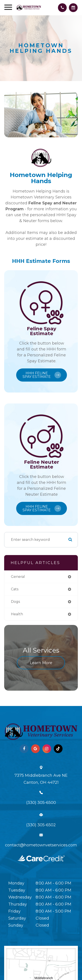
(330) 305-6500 (41, 803)
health (17, 614)
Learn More (41, 663)
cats (15, 589)
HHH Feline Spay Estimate (42, 375)
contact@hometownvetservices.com (41, 845)
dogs (15, 602)
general (18, 577)
